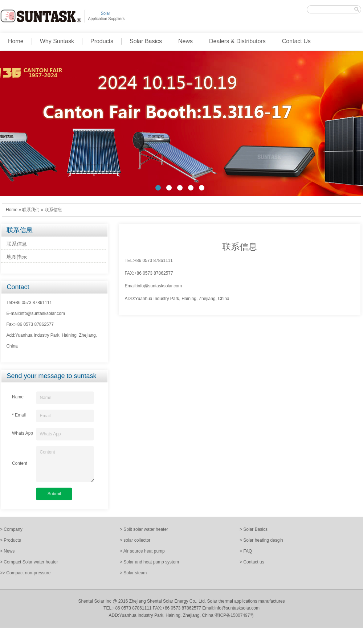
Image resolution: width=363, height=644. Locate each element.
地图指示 (17, 257)
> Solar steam (133, 573)
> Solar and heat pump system (149, 562)
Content (65, 464)
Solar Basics (146, 41)
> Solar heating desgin (261, 540)
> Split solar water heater (144, 529)
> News (7, 551)
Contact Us (296, 41)
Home (16, 41)
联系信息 (53, 210)
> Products (11, 540)
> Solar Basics (254, 529)
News (185, 41)
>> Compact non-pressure (25, 573)
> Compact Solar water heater (29, 562)
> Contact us (252, 562)
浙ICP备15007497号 (234, 615)
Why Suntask (57, 41)
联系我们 (31, 210)
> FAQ (246, 551)
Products (102, 41)
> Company (11, 529)
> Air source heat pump (142, 551)
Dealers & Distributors (237, 41)
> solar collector (135, 540)
